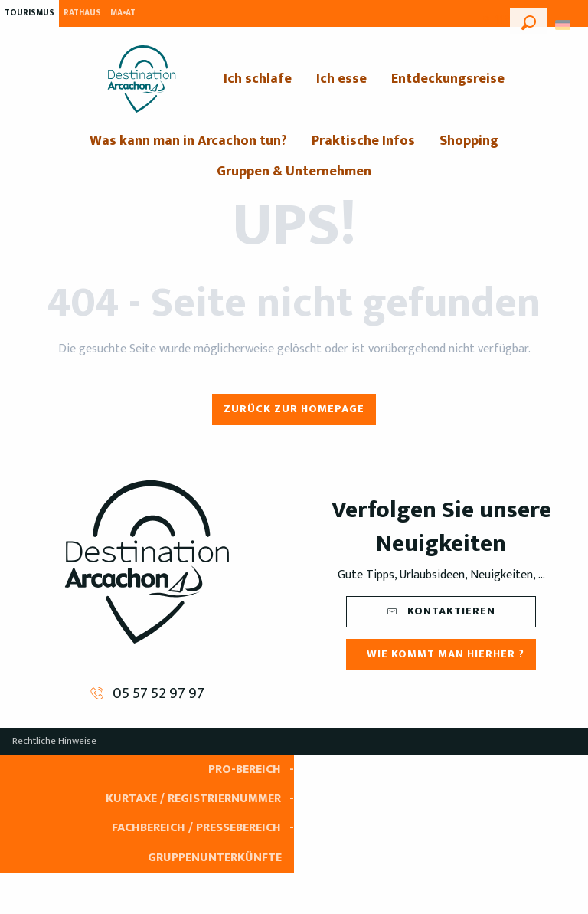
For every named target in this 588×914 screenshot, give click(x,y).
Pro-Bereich (245, 770)
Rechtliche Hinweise (54, 741)
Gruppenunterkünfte (215, 858)
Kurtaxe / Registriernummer (193, 799)
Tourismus (29, 13)
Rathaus (82, 13)
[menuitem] (142, 79)
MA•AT (123, 13)
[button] (529, 21)
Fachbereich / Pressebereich (196, 828)
